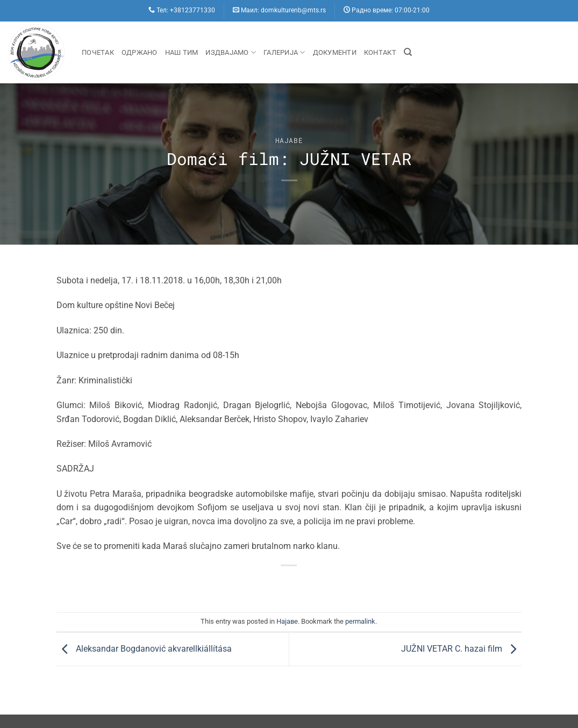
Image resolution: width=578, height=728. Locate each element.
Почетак (98, 52)
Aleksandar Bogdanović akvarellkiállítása (144, 649)
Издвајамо (231, 52)
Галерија (284, 52)
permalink (360, 621)
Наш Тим (182, 52)
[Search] (408, 52)
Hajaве (289, 140)
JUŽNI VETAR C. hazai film (461, 649)
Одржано (140, 52)
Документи (335, 52)
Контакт (380, 52)
